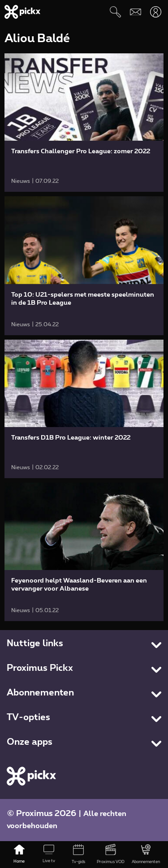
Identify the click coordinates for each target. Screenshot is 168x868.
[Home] (19, 855)
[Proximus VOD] (111, 855)
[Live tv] (49, 855)
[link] (84, 123)
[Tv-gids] (78, 855)
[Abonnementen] (146, 855)
